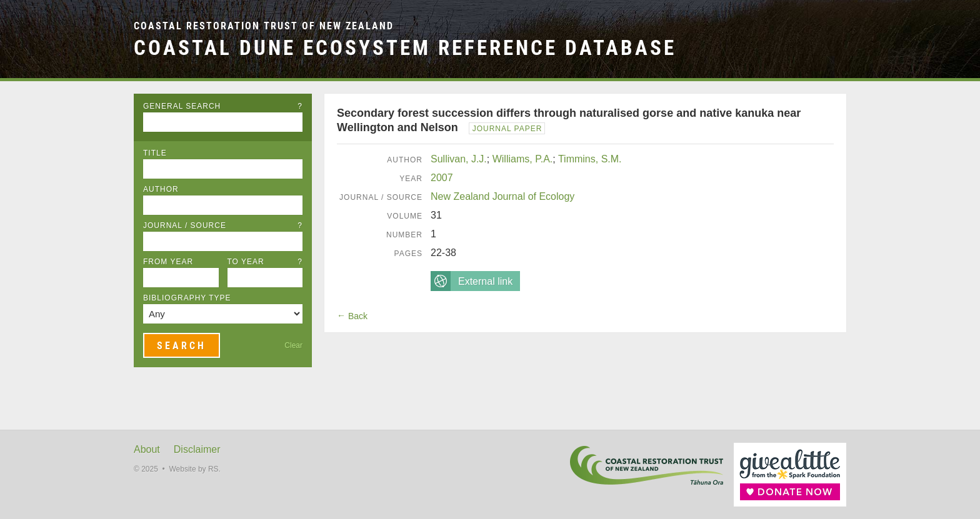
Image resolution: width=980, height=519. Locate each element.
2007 (442, 178)
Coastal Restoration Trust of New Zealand (264, 26)
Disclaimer (197, 449)
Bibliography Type (187, 298)
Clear (293, 345)
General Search (223, 106)
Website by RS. (194, 469)
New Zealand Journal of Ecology (502, 196)
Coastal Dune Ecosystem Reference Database (405, 48)
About (147, 449)
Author (161, 189)
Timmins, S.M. (590, 159)
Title (155, 153)
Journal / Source (223, 225)
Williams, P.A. (523, 159)
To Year (265, 262)
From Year (168, 262)
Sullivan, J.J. (459, 159)
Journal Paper (507, 129)
